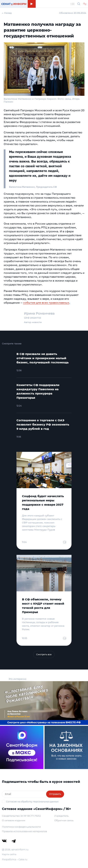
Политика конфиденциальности (21, 827)
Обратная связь (64, 820)
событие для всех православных (46, 303)
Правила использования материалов (24, 831)
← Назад (7, 13)
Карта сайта (9, 854)
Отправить (55, 794)
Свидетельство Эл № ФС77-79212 (21, 816)
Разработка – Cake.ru (15, 859)
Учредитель (61, 816)
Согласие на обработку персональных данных (32, 802)
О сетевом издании (14, 820)
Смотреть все (44, 654)
